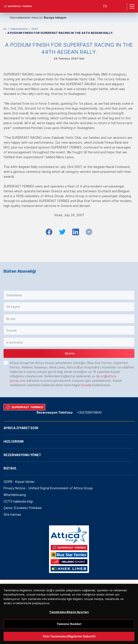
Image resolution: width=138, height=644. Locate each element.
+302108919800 (89, 412)
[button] (69, 295)
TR (105, 6)
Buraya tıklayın (55, 17)
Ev (5, 29)
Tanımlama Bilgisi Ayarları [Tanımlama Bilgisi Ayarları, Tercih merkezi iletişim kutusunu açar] (69, 616)
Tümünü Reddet (69, 628)
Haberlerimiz (19, 29)
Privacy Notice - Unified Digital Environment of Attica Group (48, 488)
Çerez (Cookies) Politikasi (23, 508)
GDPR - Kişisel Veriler (19, 482)
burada (86, 385)
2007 (35, 29)
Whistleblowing (15, 495)
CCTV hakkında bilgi (18, 501)
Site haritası (12, 514)
